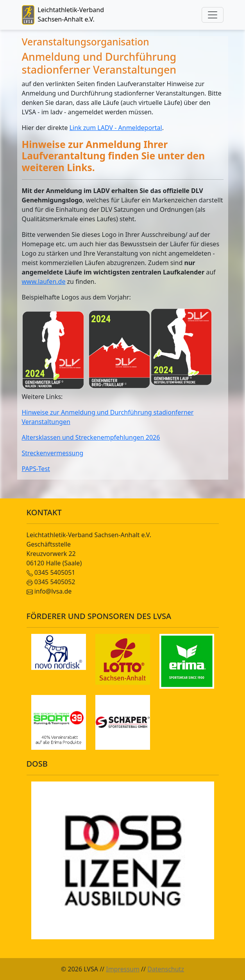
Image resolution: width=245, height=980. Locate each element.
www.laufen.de (44, 282)
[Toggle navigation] (213, 15)
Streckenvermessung (53, 453)
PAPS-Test (36, 469)
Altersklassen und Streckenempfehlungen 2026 (91, 437)
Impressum (123, 969)
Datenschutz (166, 969)
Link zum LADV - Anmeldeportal (116, 128)
